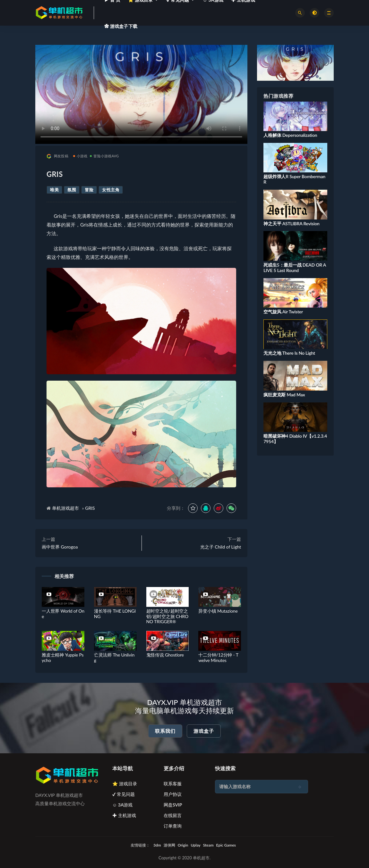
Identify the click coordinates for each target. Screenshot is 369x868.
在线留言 (173, 815)
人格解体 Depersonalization (290, 135)
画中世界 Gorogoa (60, 547)
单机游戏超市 (65, 508)
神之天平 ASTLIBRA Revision (292, 223)
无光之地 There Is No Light (289, 353)
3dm (157, 845)
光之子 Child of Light (221, 547)
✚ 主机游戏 (124, 815)
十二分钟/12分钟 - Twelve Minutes (218, 657)
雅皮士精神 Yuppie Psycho (63, 657)
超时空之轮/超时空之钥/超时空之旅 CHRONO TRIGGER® (167, 616)
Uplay (195, 845)
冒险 (89, 190)
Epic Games (226, 845)
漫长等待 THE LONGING (115, 614)
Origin (183, 845)
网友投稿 (57, 156)
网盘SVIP (173, 805)
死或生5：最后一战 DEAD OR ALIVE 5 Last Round (295, 268)
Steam (208, 845)
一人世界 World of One (63, 614)
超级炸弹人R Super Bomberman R (294, 179)
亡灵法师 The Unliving (114, 657)
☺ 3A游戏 (123, 805)
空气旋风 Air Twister (283, 312)
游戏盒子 (204, 731)
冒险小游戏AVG (104, 156)
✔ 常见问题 (124, 794)
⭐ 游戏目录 (125, 784)
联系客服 (173, 784)
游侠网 (169, 845)
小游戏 (80, 156)
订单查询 (173, 826)
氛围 (72, 190)
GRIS (90, 508)
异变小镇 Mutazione (218, 611)
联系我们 (165, 731)
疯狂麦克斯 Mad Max (284, 395)
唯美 (54, 190)
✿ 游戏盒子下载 (121, 26)
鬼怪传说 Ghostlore (165, 655)
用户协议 (173, 794)
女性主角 (111, 190)
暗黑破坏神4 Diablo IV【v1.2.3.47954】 (295, 439)
